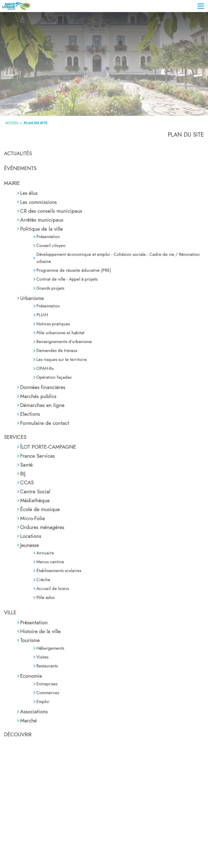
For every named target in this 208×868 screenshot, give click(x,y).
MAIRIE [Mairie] (12, 183)
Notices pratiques (53, 324)
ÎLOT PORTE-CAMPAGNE (48, 447)
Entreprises (47, 684)
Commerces (48, 693)
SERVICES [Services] (15, 437)
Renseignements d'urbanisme (64, 342)
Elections (30, 414)
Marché (28, 721)
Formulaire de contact (45, 423)
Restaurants (47, 666)
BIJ (23, 474)
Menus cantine (50, 562)
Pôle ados (45, 597)
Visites (42, 657)
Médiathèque (35, 500)
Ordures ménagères (42, 527)
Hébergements (50, 648)
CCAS (27, 482)
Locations (31, 536)
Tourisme (30, 640)
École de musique (40, 509)
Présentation (48, 237)
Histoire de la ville (40, 631)
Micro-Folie (33, 518)
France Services (37, 456)
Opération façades (54, 377)
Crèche (43, 580)
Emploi (43, 702)
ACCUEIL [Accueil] (12, 123)
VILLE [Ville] (10, 612)
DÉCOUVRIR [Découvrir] (18, 734)
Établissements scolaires (59, 571)
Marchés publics (38, 396)
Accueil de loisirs (53, 589)
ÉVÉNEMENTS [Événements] (20, 168)
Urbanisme (32, 298)
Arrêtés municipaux (42, 220)
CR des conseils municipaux (51, 211)
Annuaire (45, 553)
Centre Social (35, 492)
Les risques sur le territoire (62, 359)
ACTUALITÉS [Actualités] (18, 153)
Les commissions (38, 202)
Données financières (43, 387)
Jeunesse (30, 545)
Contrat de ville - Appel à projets (67, 279)
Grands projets (50, 288)
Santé (26, 465)
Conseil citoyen (51, 245)
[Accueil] (17, 6)
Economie (31, 676)
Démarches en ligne (42, 405)
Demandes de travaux (57, 350)
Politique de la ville (41, 229)
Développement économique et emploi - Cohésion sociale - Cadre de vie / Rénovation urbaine (118, 258)
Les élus (29, 193)
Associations (34, 711)
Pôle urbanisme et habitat (60, 333)
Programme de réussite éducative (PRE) (74, 270)
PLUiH (42, 315)
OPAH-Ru (45, 368)
